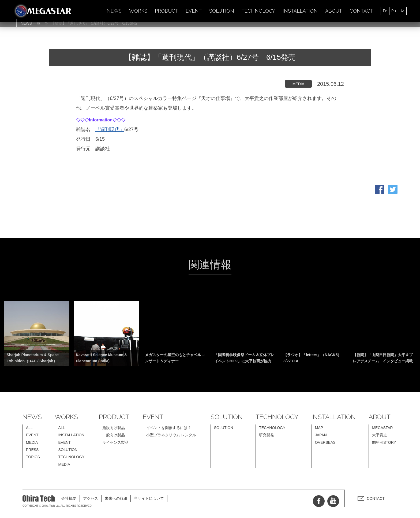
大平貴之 (380, 435)
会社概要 (69, 498)
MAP (319, 428)
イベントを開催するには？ (169, 428)
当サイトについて (149, 498)
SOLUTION (222, 11)
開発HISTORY (384, 442)
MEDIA (32, 442)
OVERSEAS (325, 442)
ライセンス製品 (115, 442)
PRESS (32, 450)
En (385, 11)
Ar (402, 11)
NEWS (114, 11)
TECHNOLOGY (258, 11)
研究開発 (267, 435)
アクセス (91, 498)
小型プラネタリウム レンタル (171, 435)
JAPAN (321, 435)
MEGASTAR (382, 428)
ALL (29, 428)
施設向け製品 (114, 428)
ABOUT (334, 11)
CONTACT (361, 11)
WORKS (138, 11)
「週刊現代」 (110, 129)
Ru (394, 11)
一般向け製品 (114, 435)
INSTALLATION (300, 11)
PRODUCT (166, 11)
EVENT (194, 11)
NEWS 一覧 (31, 23)
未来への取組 (116, 498)
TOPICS (33, 457)
